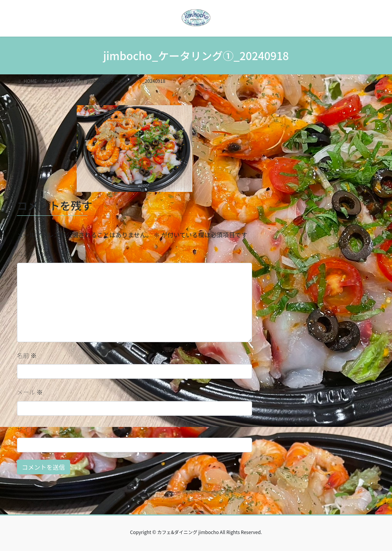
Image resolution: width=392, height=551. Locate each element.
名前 (27, 355)
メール (30, 392)
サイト (26, 429)
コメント (33, 254)
